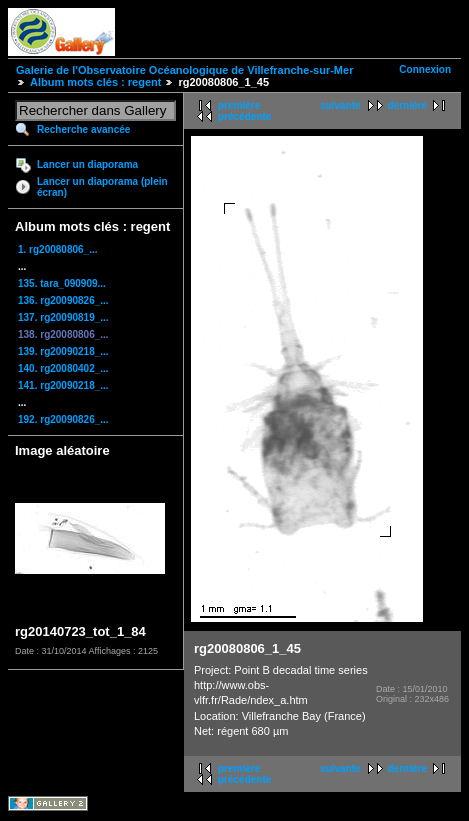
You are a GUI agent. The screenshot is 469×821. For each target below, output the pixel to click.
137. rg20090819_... (63, 317)
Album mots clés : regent (95, 82)
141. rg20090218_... (63, 385)
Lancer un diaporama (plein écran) (102, 187)
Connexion (425, 69)
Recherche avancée (83, 129)
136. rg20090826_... (63, 300)
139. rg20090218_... (63, 351)
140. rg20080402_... (63, 368)
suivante (340, 105)
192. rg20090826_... (63, 419)
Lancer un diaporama (87, 164)
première (239, 105)
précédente (244, 116)
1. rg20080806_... (58, 249)
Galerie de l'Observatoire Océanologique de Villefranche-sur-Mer (184, 70)
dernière (407, 105)
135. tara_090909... (62, 283)
